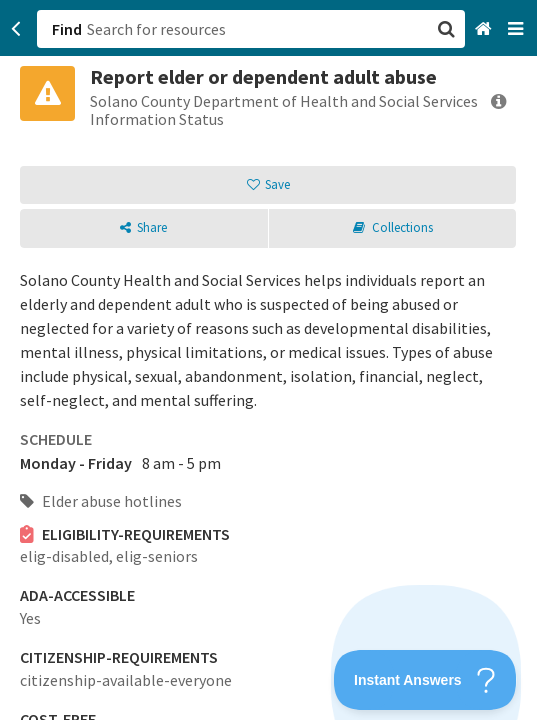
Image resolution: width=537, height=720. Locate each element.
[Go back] (16, 29)
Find (67, 29)
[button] (268, 360)
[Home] (485, 29)
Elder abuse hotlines (101, 501)
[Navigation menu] (517, 29)
